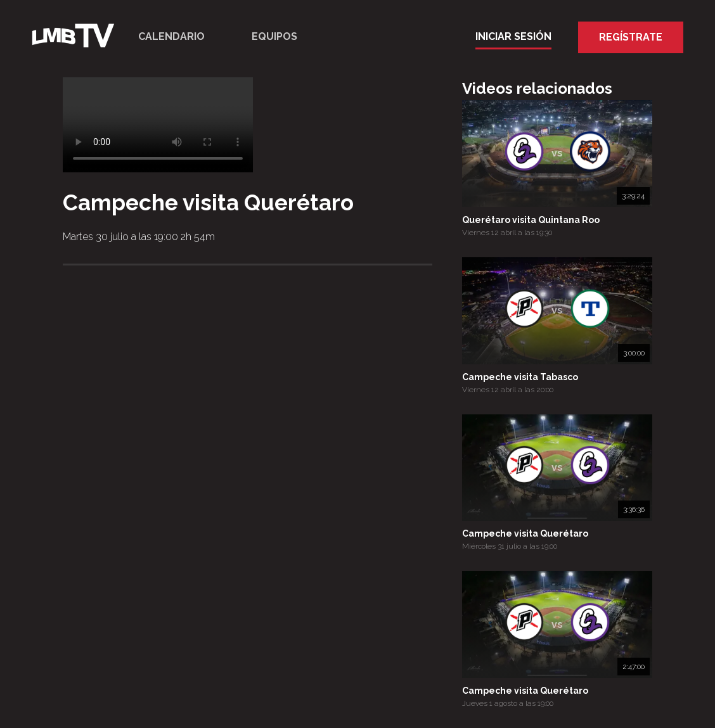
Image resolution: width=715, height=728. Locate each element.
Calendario (171, 36)
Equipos (274, 36)
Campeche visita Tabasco (520, 377)
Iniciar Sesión (513, 36)
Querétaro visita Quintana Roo (531, 220)
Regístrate (631, 37)
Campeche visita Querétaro (525, 533)
